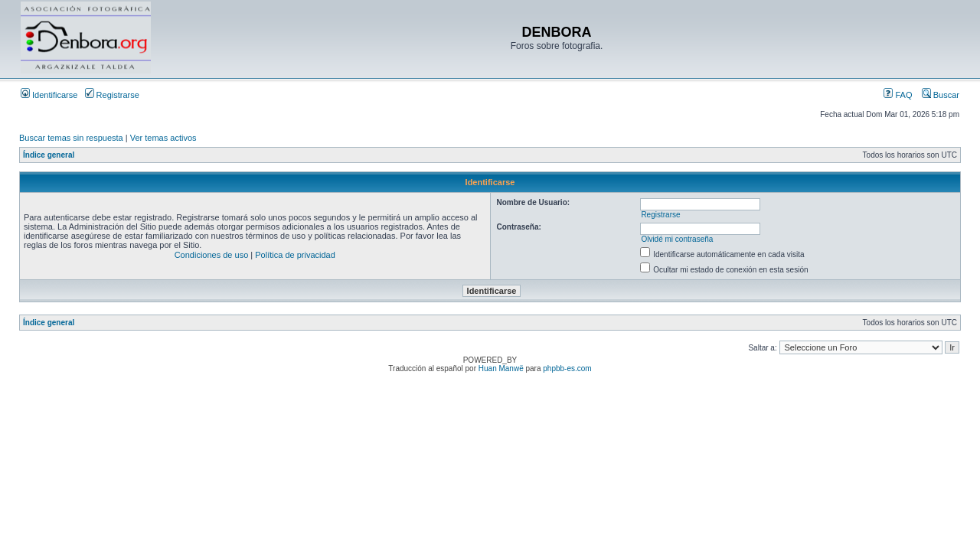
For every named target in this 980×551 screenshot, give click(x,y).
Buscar (941, 95)
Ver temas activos (163, 138)
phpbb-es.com (567, 368)
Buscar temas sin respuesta (71, 138)
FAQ (898, 95)
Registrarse (112, 95)
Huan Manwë (501, 368)
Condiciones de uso (212, 255)
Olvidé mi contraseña (677, 239)
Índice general (49, 155)
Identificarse (49, 95)
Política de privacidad (295, 255)
